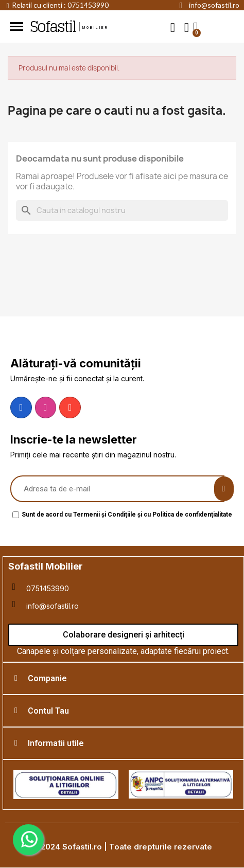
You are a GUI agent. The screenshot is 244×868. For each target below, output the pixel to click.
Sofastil (53, 27)
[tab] (123, 678)
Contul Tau (48, 711)
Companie (47, 678)
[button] (173, 27)
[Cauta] (122, 210)
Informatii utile (56, 743)
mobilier (96, 28)
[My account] (187, 28)
